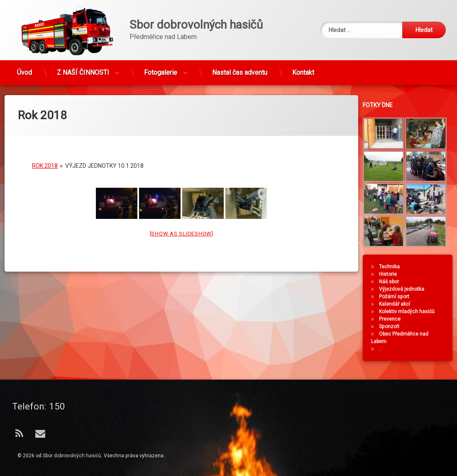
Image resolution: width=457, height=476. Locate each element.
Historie (391, 274)
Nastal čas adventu (240, 70)
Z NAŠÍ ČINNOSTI (83, 70)
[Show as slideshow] (182, 227)
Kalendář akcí (398, 304)
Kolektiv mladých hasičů (410, 312)
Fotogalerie (161, 70)
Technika (393, 267)
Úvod (24, 70)
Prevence (393, 319)
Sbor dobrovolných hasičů (72, 456)
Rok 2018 (45, 159)
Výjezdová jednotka (405, 289)
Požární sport (397, 297)
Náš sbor (392, 282)
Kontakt (303, 70)
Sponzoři (392, 326)
